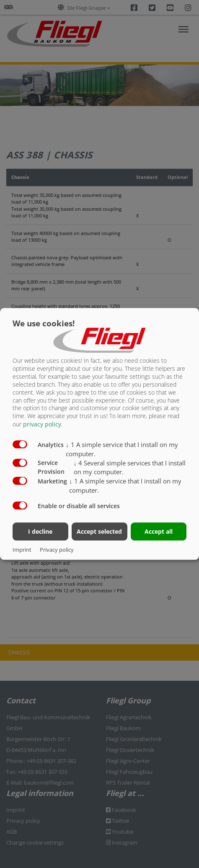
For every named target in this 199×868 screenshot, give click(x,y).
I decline (40, 532)
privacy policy (42, 425)
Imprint (22, 550)
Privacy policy (57, 550)
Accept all (159, 532)
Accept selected (99, 532)
